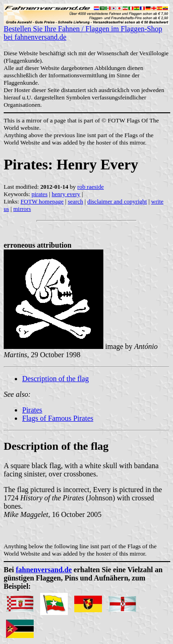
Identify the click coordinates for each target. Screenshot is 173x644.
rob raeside (91, 187)
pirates (39, 194)
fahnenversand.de (44, 570)
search (75, 201)
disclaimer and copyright (117, 201)
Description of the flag (55, 379)
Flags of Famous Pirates (58, 418)
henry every (66, 194)
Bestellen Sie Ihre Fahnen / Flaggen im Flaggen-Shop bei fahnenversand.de (86, 30)
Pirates (32, 410)
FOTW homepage (42, 201)
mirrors (22, 209)
